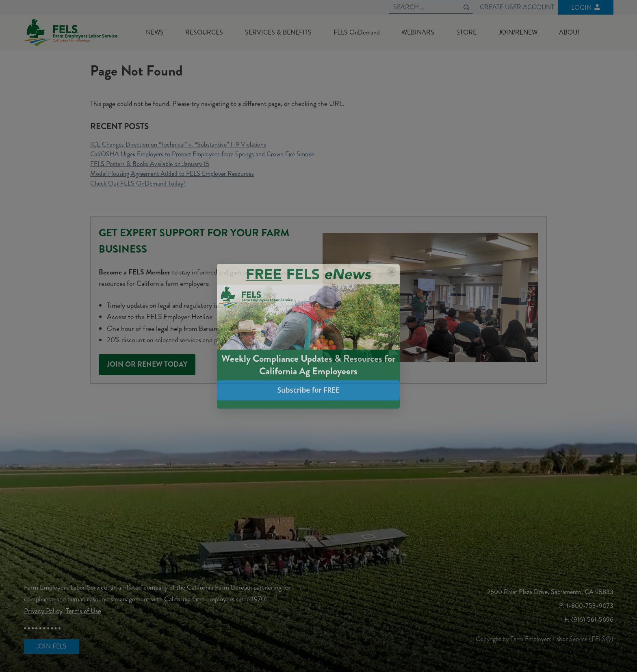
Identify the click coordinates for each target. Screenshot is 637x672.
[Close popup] (392, 272)
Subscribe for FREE (309, 390)
